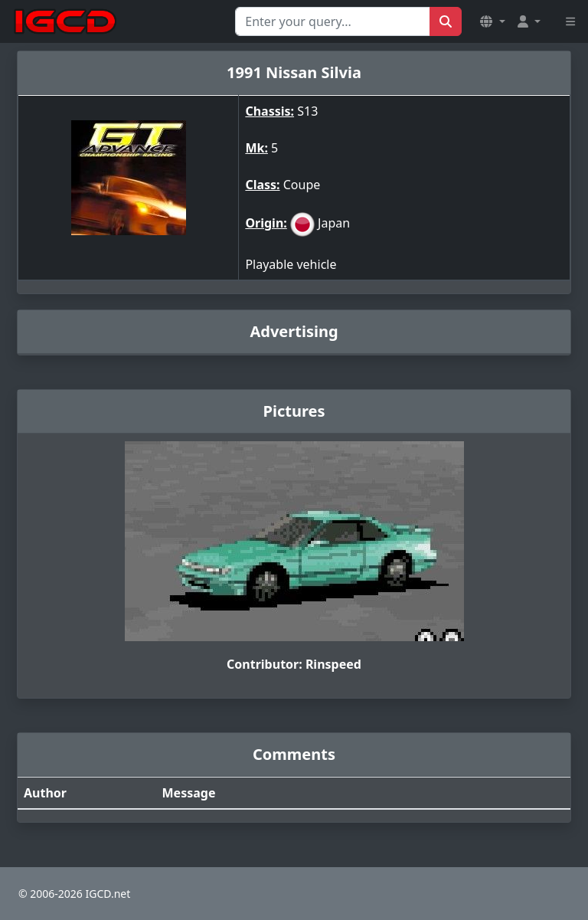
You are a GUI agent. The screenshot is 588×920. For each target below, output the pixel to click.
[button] (492, 21)
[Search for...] (333, 21)
